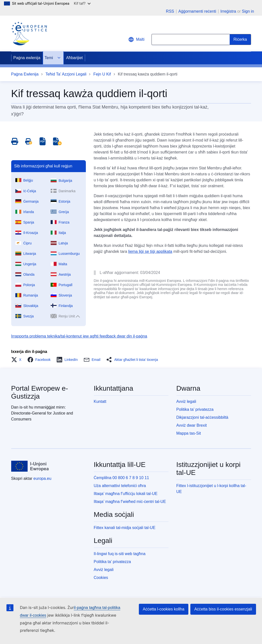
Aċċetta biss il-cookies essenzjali (223, 609)
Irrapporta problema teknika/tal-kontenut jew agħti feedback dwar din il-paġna (79, 336)
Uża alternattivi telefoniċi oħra (120, 486)
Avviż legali (186, 401)
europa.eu (42, 478)
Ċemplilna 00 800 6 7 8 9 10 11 (121, 478)
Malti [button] (136, 39)
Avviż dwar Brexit (192, 425)
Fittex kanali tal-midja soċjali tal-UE (125, 528)
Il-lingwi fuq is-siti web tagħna (120, 554)
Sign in (248, 11)
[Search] (240, 39)
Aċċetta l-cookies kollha (164, 609)
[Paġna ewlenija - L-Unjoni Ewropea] (30, 466)
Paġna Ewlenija (25, 74)
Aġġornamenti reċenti (197, 11)
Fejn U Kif (102, 74)
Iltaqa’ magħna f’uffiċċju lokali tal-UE (126, 494)
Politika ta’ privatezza (195, 409)
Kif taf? (82, 3)
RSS (170, 11)
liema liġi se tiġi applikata (150, 251)
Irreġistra (228, 11)
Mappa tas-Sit (189, 433)
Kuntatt (100, 401)
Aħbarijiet (75, 58)
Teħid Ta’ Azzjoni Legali (66, 74)
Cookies (101, 578)
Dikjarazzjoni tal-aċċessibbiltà (202, 417)
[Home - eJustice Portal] (29, 34)
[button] (18, 360)
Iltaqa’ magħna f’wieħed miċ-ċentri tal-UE (130, 502)
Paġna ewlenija (27, 58)
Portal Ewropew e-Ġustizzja (40, 392)
